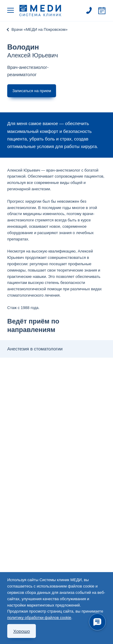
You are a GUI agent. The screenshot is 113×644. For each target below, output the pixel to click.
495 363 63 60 (89, 10)
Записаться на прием (102, 11)
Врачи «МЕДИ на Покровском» (39, 29)
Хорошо (22, 631)
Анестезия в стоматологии (35, 349)
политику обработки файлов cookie (39, 618)
